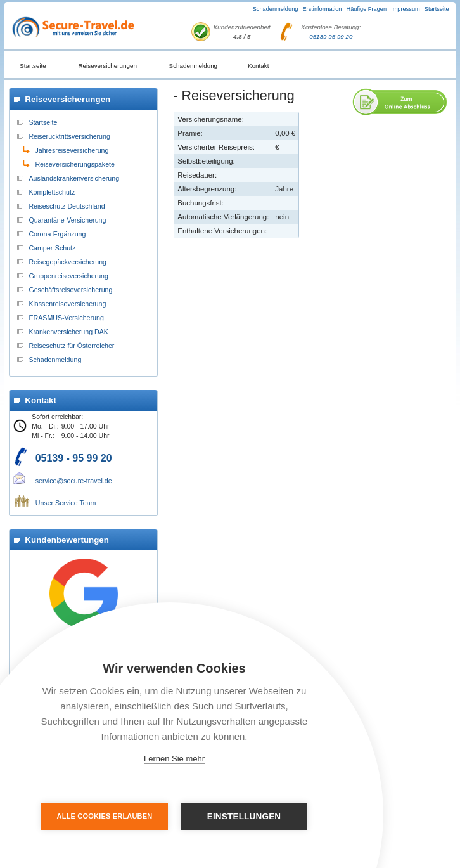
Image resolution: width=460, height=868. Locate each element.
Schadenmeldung (276, 9)
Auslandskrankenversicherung (74, 178)
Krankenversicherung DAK (68, 332)
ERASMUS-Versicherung (66, 318)
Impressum (406, 9)
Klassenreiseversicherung (67, 304)
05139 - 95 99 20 (74, 458)
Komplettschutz (52, 192)
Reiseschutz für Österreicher (71, 346)
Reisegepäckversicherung (67, 262)
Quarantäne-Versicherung (67, 220)
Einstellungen (244, 816)
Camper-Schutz (52, 248)
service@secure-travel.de (74, 481)
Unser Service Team (66, 503)
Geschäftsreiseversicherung (70, 290)
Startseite (437, 9)
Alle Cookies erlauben (105, 816)
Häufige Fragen (367, 9)
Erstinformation (322, 9)
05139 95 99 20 (331, 36)
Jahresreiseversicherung (72, 150)
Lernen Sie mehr (174, 759)
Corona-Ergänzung (57, 234)
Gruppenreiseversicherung (68, 276)
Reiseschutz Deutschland (67, 206)
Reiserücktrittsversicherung (69, 136)
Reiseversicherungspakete (75, 164)
